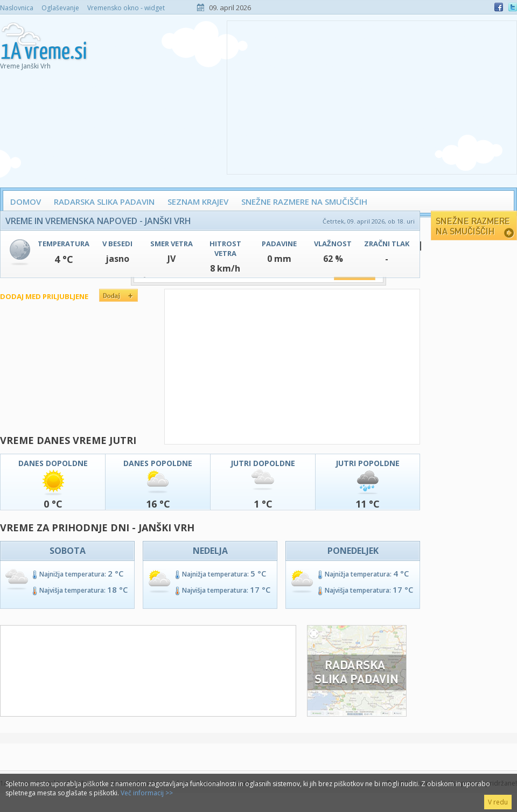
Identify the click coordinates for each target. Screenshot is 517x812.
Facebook (499, 7)
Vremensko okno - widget (126, 8)
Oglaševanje (60, 8)
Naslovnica (17, 8)
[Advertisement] (372, 96)
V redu (498, 802)
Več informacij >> (147, 793)
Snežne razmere (474, 225)
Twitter (513, 7)
